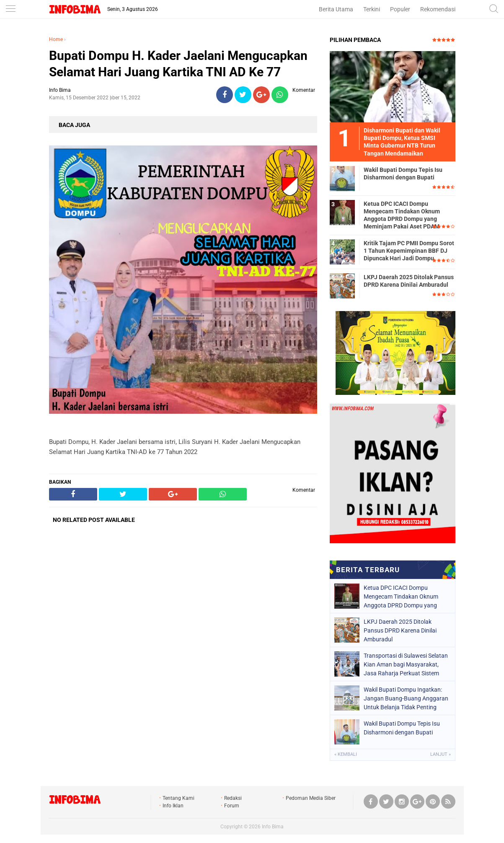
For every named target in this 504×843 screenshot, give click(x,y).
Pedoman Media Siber (311, 798)
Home (56, 39)
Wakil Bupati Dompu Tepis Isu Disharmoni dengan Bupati (403, 174)
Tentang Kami (178, 798)
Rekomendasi (438, 9)
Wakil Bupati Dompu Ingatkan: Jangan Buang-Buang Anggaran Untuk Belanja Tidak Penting (406, 698)
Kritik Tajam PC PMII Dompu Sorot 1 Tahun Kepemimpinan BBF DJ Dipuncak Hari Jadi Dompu (409, 251)
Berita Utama (336, 9)
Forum (232, 806)
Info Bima (273, 827)
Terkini (372, 9)
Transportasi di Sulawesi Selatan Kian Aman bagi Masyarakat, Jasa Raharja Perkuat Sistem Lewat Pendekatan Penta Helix (406, 664)
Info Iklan (173, 806)
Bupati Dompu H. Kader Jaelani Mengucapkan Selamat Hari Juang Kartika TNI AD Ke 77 (178, 64)
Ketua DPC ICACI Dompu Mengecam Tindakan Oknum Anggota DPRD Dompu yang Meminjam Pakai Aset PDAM (402, 215)
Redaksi (233, 798)
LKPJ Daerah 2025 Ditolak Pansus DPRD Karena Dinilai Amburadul (409, 281)
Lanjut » (441, 754)
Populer (400, 9)
